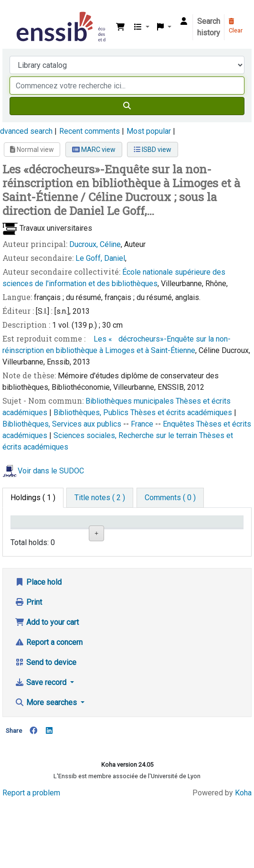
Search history (209, 27)
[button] (120, 27)
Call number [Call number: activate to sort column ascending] (145, 531)
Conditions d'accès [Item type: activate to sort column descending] (33, 531)
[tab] (100, 498)
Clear (236, 26)
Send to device (46, 730)
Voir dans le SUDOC (51, 471)
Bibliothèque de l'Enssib (18, 14)
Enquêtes (180, 424)
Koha (243, 860)
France (143, 424)
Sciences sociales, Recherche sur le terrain (126, 435)
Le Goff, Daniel (100, 258)
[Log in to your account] (184, 21)
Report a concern (49, 710)
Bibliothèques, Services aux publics (63, 424)
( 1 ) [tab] (33, 498)
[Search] (127, 106)
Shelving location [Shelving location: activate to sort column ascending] (107, 531)
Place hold (38, 649)
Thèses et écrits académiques (182, 413)
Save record (42, 750)
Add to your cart (47, 690)
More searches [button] (47, 770)
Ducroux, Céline (95, 244)
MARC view (94, 150)
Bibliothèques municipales (131, 401)
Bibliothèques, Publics (92, 413)
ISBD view (153, 150)
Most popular (149, 131)
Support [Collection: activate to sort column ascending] (68, 536)
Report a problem (31, 860)
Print (28, 670)
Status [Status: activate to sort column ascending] (182, 536)
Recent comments (90, 131)
